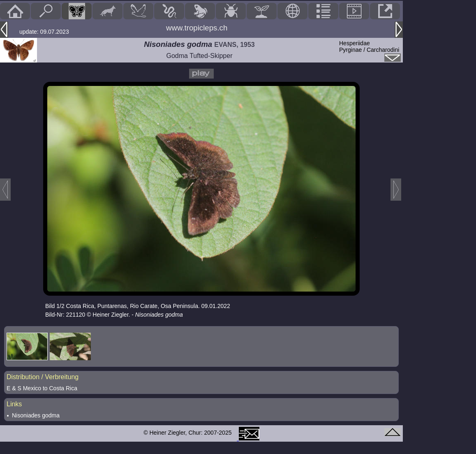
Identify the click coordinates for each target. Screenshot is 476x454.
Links (14, 404)
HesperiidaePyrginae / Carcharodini (369, 46)
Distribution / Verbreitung (43, 377)
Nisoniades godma (36, 415)
